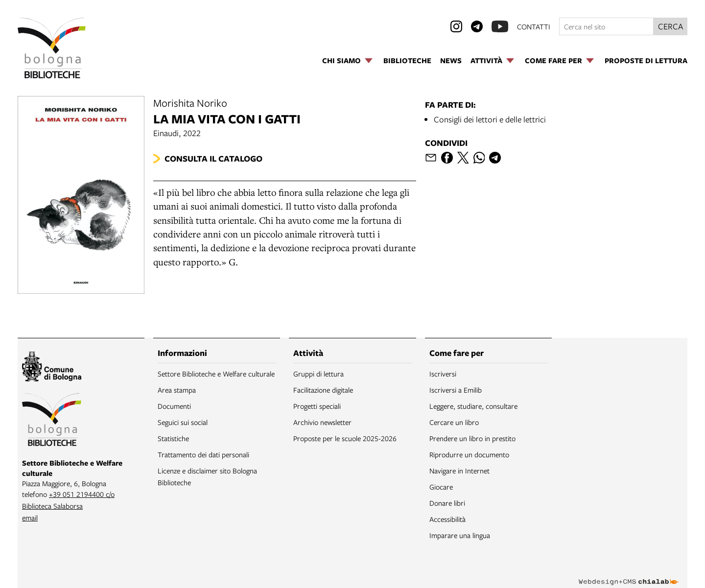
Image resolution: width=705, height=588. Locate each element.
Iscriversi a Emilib (456, 390)
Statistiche (173, 438)
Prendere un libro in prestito (472, 438)
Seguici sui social (183, 422)
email (30, 517)
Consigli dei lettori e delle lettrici (490, 119)
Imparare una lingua (460, 535)
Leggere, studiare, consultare (473, 406)
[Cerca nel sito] (606, 26)
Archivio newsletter (322, 422)
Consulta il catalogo (213, 158)
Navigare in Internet (459, 470)
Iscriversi (443, 374)
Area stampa (177, 390)
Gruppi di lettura (318, 374)
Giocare (441, 487)
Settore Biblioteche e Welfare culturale (216, 374)
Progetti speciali (317, 406)
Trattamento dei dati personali (203, 454)
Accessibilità (447, 519)
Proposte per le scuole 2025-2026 (345, 438)
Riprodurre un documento (469, 454)
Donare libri (447, 503)
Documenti (174, 406)
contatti (534, 26)
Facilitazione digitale (323, 390)
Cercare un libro (454, 422)
